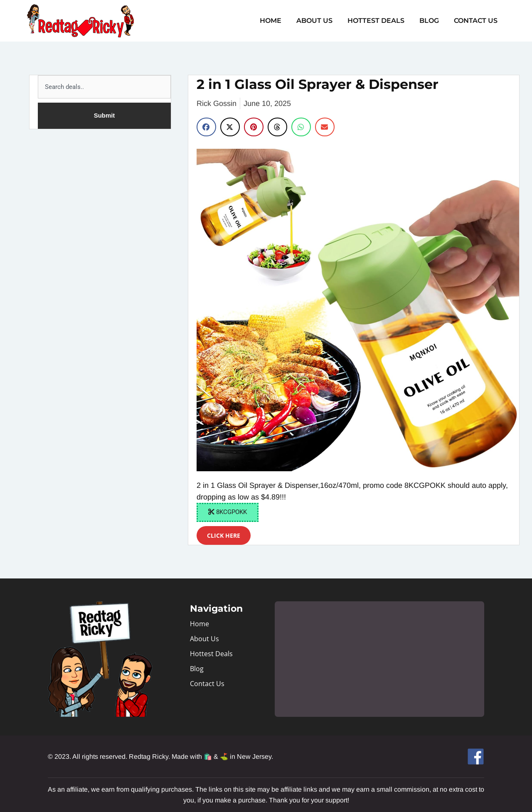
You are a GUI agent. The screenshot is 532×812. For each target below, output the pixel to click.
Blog (432, 21)
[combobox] (104, 87)
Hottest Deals (380, 21)
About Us (320, 21)
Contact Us (477, 21)
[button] (206, 127)
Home (278, 21)
